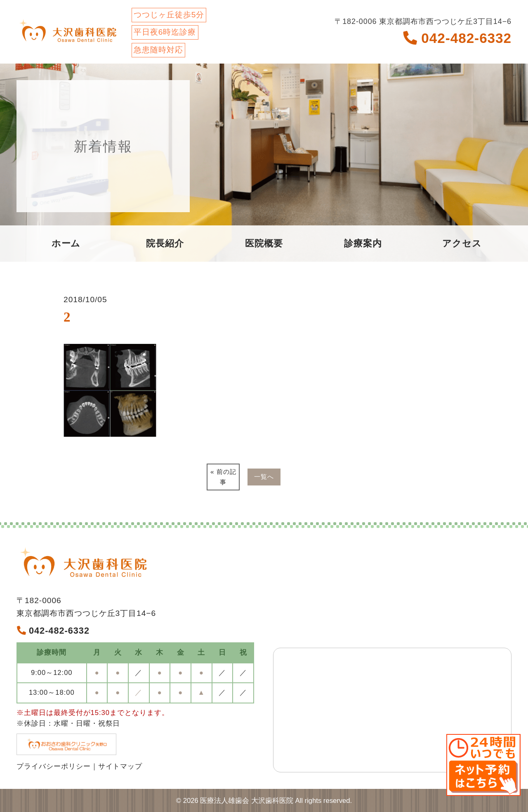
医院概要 (264, 244)
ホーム (66, 244)
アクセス (462, 244)
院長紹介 (165, 244)
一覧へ (264, 477)
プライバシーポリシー (54, 766)
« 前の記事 (223, 477)
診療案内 (363, 244)
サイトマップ (120, 766)
